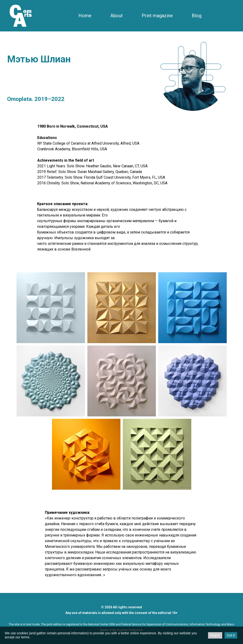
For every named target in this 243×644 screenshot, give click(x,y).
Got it (231, 635)
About (117, 16)
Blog (197, 16)
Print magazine (157, 16)
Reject (215, 635)
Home (85, 16)
